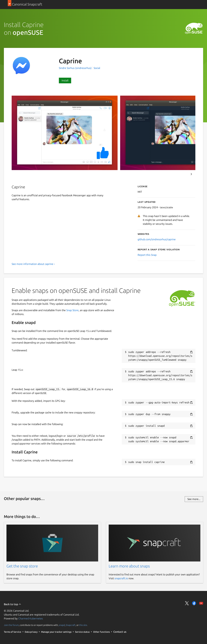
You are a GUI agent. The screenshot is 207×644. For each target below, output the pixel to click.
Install (65, 80)
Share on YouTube (201, 603)
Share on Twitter (187, 603)
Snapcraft (71, 625)
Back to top (13, 604)
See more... (194, 499)
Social (97, 68)
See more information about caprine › (33, 264)
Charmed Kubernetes (31, 618)
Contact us (120, 632)
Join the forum (11, 625)
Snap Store (72, 310)
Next (191, 174)
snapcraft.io (121, 578)
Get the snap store (22, 566)
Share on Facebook (194, 603)
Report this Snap (147, 255)
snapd (62, 625)
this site (83, 625)
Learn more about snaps (129, 566)
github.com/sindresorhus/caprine (157, 239)
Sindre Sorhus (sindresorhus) (76, 68)
